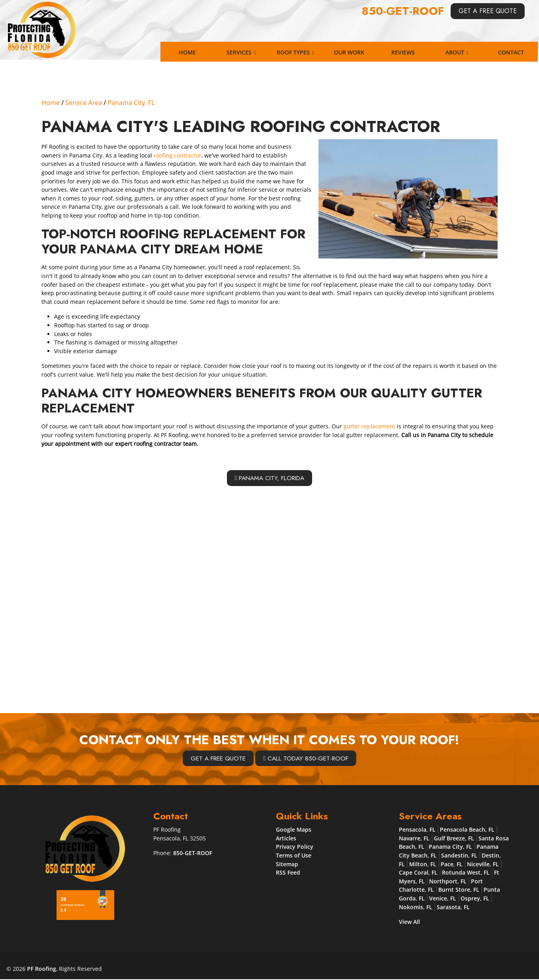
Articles (286, 839)
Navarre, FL (414, 839)
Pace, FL (452, 864)
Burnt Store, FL (459, 890)
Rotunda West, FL (466, 873)
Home (51, 103)
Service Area (84, 103)
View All (409, 922)
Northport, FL (448, 882)
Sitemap (287, 864)
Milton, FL (423, 864)
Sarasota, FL (453, 907)
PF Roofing (42, 969)
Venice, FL (443, 899)
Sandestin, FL (459, 856)
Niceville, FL (483, 864)
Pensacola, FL (417, 830)
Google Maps (294, 830)
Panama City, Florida (270, 478)
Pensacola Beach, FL (467, 830)
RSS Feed (288, 873)
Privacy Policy (295, 847)
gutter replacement (369, 426)
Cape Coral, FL (418, 873)
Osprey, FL (475, 899)
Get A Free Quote (488, 11)
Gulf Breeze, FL (454, 839)
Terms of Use (294, 856)
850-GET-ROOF (403, 11)
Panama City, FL (131, 103)
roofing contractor (178, 155)
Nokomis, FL (416, 907)
